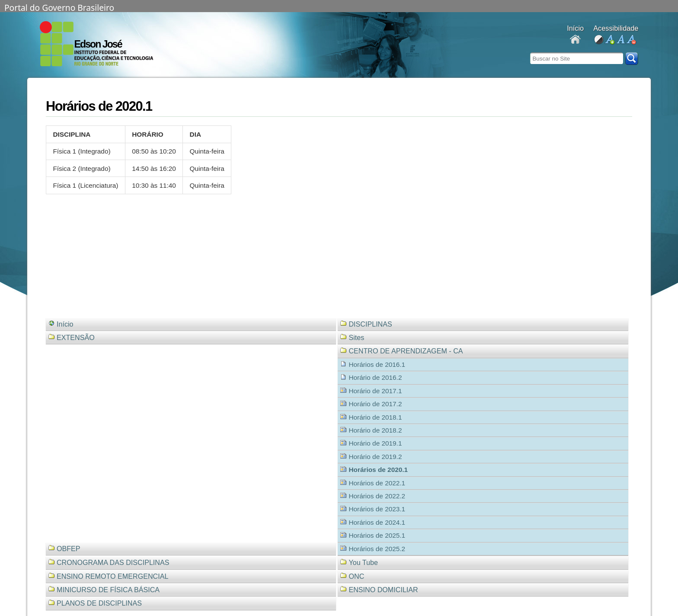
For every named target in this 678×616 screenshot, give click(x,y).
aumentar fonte (609, 40)
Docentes (575, 40)
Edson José (98, 44)
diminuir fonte (631, 40)
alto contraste (599, 40)
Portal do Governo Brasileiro (59, 7)
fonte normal (620, 40)
